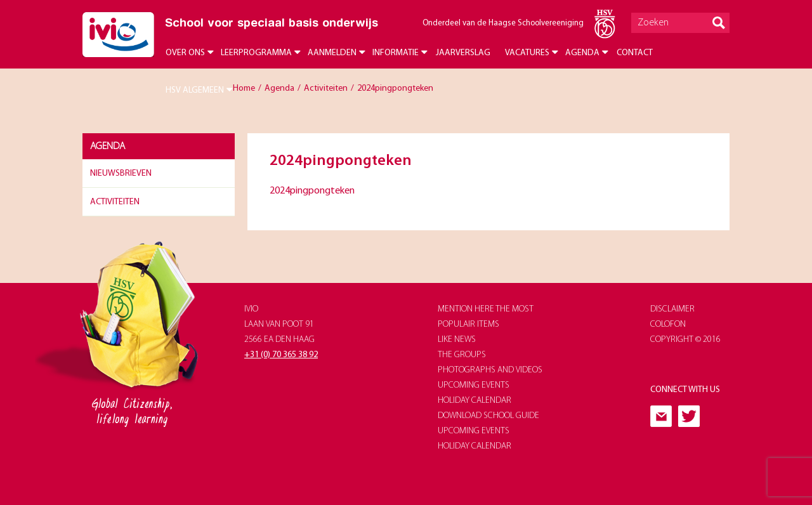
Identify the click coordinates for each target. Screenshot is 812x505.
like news (457, 340)
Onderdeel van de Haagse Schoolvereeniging (503, 23)
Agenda (582, 53)
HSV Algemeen (195, 90)
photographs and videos (490, 370)
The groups (462, 355)
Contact (635, 53)
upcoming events (474, 385)
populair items (468, 325)
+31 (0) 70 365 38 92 (281, 355)
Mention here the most (486, 309)
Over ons (185, 53)
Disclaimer (672, 309)
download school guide (488, 416)
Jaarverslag (463, 53)
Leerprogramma (256, 53)
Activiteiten (115, 202)
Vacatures (527, 53)
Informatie (396, 53)
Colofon (668, 325)
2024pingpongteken (312, 191)
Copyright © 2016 (685, 340)
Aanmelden (332, 53)
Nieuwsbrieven (121, 174)
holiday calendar (475, 401)
